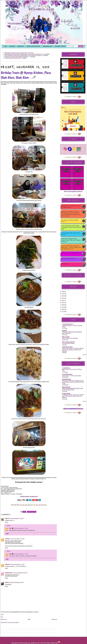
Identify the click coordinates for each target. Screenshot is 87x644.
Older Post (54, 619)
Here (18, 643)
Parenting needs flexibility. (68, 343)
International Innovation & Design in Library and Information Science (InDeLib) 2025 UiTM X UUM (73, 382)
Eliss (10, 528)
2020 (63, 305)
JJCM (24, 512)
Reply (6, 522)
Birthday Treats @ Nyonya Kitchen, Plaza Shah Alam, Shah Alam (26, 75)
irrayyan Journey (66, 393)
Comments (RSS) (54, 643)
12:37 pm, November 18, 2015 (20, 573)
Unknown (7, 539)
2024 (63, 296)
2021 (63, 303)
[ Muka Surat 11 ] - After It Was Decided (71, 376)
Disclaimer (48, 643)
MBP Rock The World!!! (68, 259)
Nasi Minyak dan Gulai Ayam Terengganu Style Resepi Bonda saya (71, 227)
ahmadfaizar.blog (66, 379)
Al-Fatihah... (65, 264)
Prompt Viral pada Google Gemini (13, 58)
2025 (63, 294)
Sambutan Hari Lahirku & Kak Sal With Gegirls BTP (16, 57)
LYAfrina (7, 582)
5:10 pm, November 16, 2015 (17, 539)
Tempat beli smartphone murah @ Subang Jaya (71, 207)
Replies (9, 526)
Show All (84, 355)
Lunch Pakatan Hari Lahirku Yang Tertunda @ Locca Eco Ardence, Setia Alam (23, 55)
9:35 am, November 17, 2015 (21, 528)
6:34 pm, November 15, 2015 (16, 518)
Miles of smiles (66, 337)
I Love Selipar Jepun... (67, 374)
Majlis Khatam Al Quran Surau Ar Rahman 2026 (16, 53)
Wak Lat (7, 518)
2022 (63, 300)
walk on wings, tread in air (68, 342)
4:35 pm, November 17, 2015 (17, 564)
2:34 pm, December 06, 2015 (17, 582)
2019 (63, 307)
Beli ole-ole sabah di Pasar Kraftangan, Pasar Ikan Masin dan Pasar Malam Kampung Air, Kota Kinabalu (71, 214)
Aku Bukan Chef (34, 497)
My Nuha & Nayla (25, 497)
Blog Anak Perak (66, 387)
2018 (63, 309)
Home (29, 619)
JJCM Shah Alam (32, 512)
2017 (63, 312)
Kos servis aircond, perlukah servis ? (70, 221)
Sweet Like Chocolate (67, 347)
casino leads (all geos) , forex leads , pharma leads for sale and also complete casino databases (73, 350)
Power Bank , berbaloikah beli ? (71, 254)
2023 (63, 298)
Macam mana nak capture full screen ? (70, 234)
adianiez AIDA (9, 573)
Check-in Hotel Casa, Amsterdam (70, 338)
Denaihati (64, 331)
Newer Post (4, 619)
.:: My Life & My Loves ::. (68, 324)
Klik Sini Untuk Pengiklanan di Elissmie (73, 192)
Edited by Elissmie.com (25, 643)
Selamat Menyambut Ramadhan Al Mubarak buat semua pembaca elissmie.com (24, 54)
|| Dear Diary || (66, 368)
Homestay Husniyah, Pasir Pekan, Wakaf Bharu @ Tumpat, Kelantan (71, 240)
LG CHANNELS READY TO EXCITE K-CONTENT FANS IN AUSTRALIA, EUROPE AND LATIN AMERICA (73, 396)
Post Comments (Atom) (13, 623)
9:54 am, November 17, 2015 (21, 554)
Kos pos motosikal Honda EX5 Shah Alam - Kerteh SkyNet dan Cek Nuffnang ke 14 (71, 247)
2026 (63, 291)
